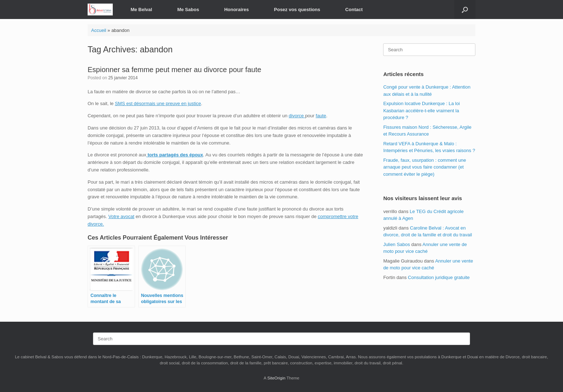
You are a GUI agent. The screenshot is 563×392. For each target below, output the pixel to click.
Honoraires (236, 10)
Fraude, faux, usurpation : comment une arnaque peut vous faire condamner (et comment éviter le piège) (425, 167)
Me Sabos (188, 10)
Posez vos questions (297, 10)
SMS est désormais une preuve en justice (158, 103)
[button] (465, 10)
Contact (354, 10)
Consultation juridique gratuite (439, 277)
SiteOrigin (276, 378)
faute (321, 116)
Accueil (99, 30)
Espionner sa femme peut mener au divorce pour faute (175, 70)
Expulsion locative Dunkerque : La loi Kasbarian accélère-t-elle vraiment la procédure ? (421, 110)
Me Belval (141, 10)
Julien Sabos (396, 244)
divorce (297, 116)
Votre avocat (121, 216)
